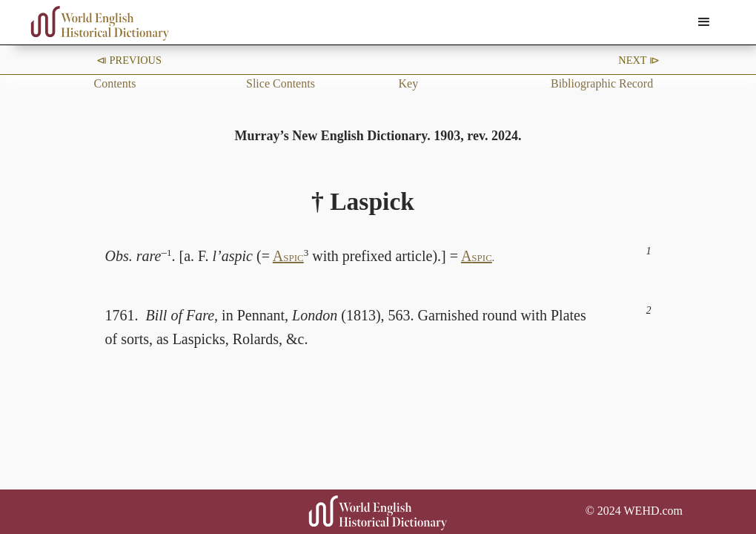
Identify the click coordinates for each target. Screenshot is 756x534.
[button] (704, 22)
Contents (115, 83)
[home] (100, 23)
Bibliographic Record (602, 83)
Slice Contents (281, 83)
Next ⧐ (639, 60)
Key (409, 83)
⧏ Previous (129, 60)
